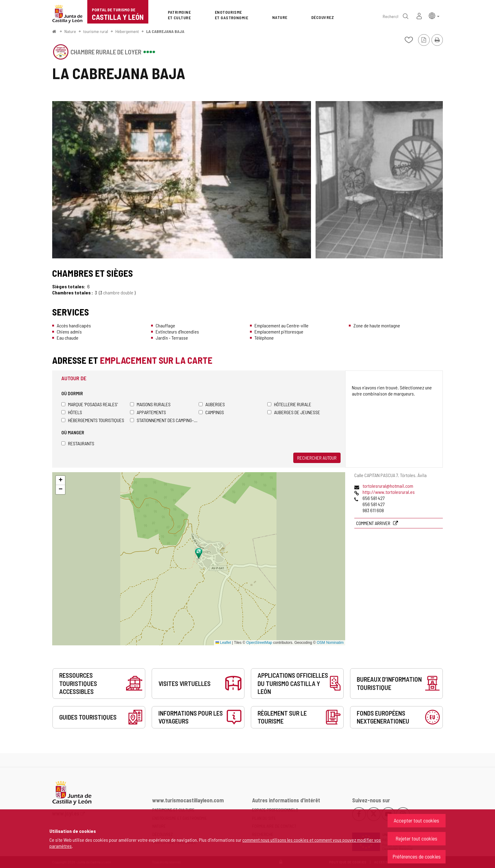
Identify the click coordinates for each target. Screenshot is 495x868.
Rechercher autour (317, 458)
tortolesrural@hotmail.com (388, 486)
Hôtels (72, 412)
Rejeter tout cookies (416, 838)
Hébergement (127, 31)
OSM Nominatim (330, 643)
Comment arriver (374, 523)
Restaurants (78, 443)
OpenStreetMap (259, 643)
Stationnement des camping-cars (164, 420)
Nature (70, 31)
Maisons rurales (150, 404)
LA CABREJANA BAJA (165, 31)
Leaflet (223, 643)
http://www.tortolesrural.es (389, 492)
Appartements (148, 412)
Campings (211, 412)
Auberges (212, 404)
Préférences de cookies (417, 856)
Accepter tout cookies (416, 820)
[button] (434, 15)
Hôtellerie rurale (289, 404)
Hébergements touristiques (93, 420)
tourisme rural (96, 31)
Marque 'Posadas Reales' (90, 404)
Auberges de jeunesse (294, 412)
